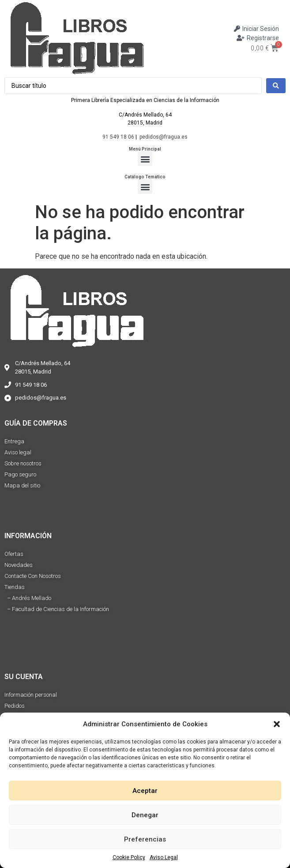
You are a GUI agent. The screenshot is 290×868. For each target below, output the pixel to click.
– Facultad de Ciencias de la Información (57, 609)
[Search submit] (276, 86)
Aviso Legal (164, 857)
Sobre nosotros (23, 463)
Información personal (31, 695)
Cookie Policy (129, 857)
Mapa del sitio (22, 485)
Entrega (14, 441)
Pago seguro (20, 474)
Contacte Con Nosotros (33, 576)
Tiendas (15, 587)
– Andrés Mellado (28, 598)
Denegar (145, 815)
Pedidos (15, 706)
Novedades (19, 565)
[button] (277, 724)
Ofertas (14, 554)
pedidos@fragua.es (164, 137)
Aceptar (145, 791)
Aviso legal (18, 452)
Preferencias (145, 839)
